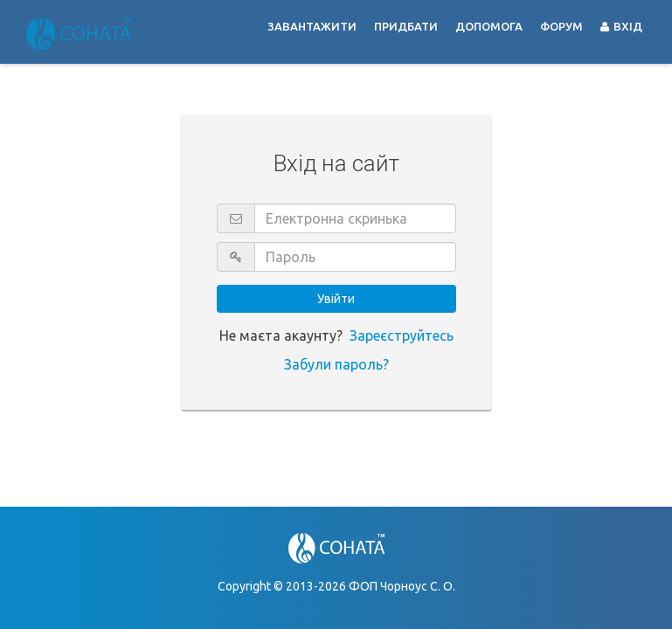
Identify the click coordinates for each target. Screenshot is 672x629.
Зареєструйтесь (402, 335)
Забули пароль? (336, 364)
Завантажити (312, 26)
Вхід (621, 26)
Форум (561, 26)
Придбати (406, 26)
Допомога (489, 26)
